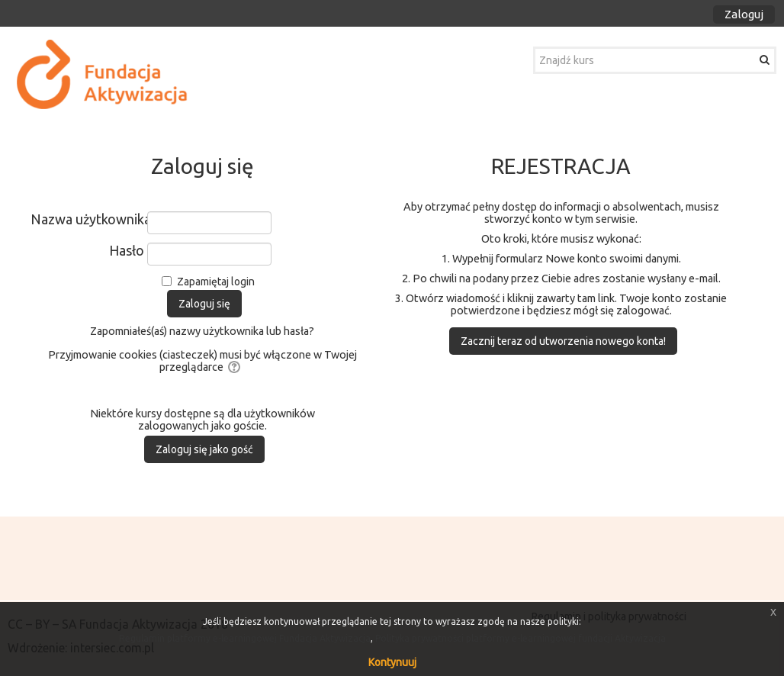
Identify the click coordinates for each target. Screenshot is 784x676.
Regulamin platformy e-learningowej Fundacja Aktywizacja (245, 638)
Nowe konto (576, 259)
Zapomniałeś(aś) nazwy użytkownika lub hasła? (202, 331)
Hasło (127, 250)
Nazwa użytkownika (87, 219)
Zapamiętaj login (216, 282)
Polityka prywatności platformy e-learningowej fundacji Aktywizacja (521, 638)
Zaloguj (744, 14)
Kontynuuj (392, 662)
